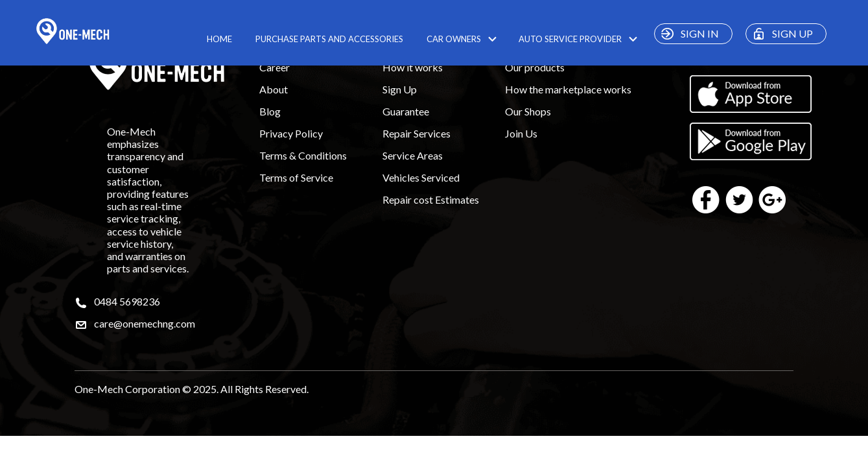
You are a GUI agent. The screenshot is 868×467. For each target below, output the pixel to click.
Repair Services (416, 133)
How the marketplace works (568, 89)
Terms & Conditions (303, 155)
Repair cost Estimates (431, 199)
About (274, 89)
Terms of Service (296, 177)
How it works (413, 67)
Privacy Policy (291, 133)
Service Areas (413, 155)
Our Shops (528, 111)
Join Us (521, 133)
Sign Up (400, 89)
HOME (219, 39)
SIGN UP (781, 34)
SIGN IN (688, 34)
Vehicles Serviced (421, 177)
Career (275, 67)
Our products (535, 67)
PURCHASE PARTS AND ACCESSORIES (329, 39)
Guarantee (406, 111)
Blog (270, 111)
